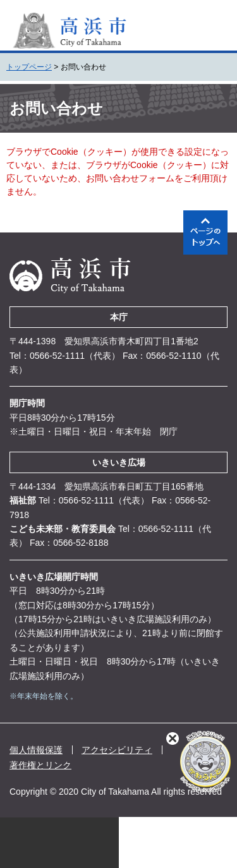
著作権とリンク (40, 765)
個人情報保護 (36, 750)
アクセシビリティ (117, 750)
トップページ (29, 67)
